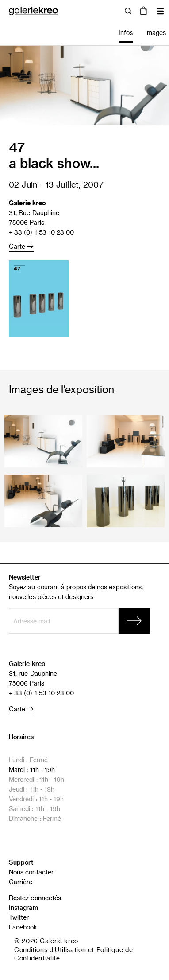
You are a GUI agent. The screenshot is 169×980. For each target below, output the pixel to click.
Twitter (19, 917)
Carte (21, 246)
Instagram (23, 907)
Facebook (23, 927)
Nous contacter (31, 872)
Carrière (21, 882)
